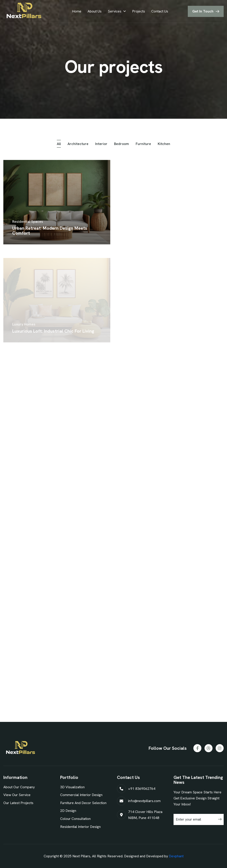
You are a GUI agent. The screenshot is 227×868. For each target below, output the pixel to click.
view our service (17, 795)
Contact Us (160, 11)
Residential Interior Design (80, 827)
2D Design (68, 811)
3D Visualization (72, 787)
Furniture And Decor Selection (83, 803)
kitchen (164, 145)
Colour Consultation (75, 819)
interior (101, 145)
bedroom (122, 145)
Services (115, 11)
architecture (78, 145)
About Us (95, 11)
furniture (143, 145)
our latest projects (18, 803)
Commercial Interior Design (81, 795)
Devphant (176, 856)
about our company (19, 787)
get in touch (203, 11)
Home (77, 11)
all (59, 145)
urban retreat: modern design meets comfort (50, 234)
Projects (139, 11)
